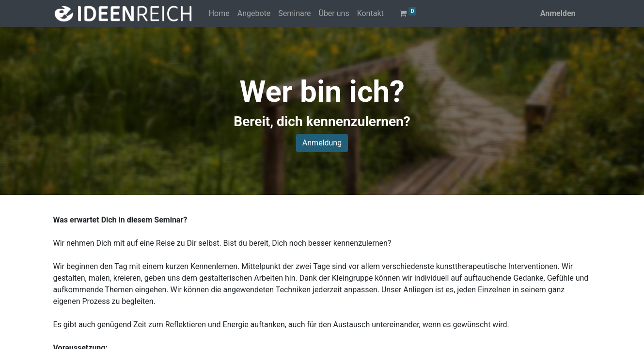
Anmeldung (322, 143)
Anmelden (558, 13)
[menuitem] (219, 14)
